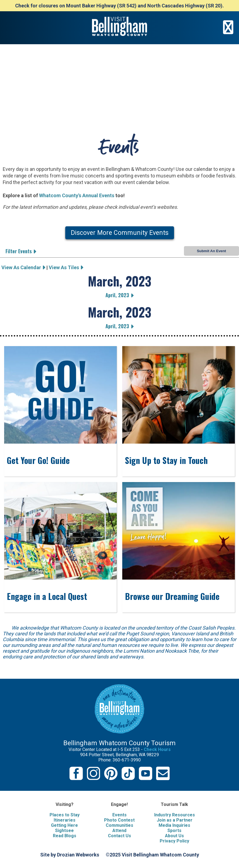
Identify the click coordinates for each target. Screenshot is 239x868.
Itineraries (65, 820)
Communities (119, 825)
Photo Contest (119, 820)
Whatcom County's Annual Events (77, 195)
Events (119, 815)
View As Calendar (23, 267)
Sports (174, 831)
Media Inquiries (174, 825)
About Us (174, 836)
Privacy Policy (174, 841)
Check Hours (157, 749)
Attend (119, 831)
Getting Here (64, 825)
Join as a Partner (175, 820)
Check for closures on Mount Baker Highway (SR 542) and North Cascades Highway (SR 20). (119, 6)
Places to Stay (65, 815)
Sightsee (64, 831)
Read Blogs (65, 836)
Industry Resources (175, 815)
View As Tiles (66, 267)
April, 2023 (119, 295)
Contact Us (119, 836)
